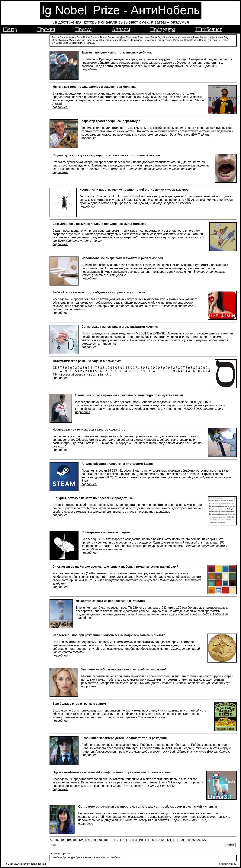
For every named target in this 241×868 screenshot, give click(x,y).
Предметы (125, 40)
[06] (82, 840)
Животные (144, 37)
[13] (123, 840)
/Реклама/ (90, 43)
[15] (135, 840)
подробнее (89, 69)
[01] (52, 840)
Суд (209, 40)
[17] (146, 840)
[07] (88, 840)
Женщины (132, 37)
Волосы (95, 37)
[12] (117, 840)
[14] (129, 840)
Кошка (219, 37)
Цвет (65, 43)
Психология (149, 40)
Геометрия (114, 37)
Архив (97, 857)
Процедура (163, 29)
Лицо (226, 37)
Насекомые (92, 40)
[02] (58, 840)
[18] (152, 840)
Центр (10, 29)
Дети (123, 37)
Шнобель (57, 857)
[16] (140, 840)
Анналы (121, 29)
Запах (154, 37)
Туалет (225, 40)
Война (87, 37)
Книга (196, 37)
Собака (194, 40)
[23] (181, 840)
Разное (168, 40)
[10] (105, 840)
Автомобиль (59, 37)
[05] (76, 840)
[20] (164, 840)
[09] (99, 840)
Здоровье (169, 37)
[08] (93, 840)
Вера (80, 37)
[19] (158, 840)
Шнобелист (209, 29)
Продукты (137, 40)
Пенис (115, 40)
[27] (205, 840)
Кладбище (187, 37)
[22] (176, 840)
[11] (111, 840)
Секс (187, 40)
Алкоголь (71, 37)
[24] (187, 840)
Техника (216, 40)
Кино (177, 37)
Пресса (83, 29)
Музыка (81, 40)
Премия (46, 29)
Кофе (212, 37)
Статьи (105, 857)
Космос (204, 37)
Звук (160, 37)
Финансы (57, 43)
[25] (193, 840)
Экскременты (76, 43)
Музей (72, 40)
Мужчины (63, 40)
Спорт (203, 40)
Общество (105, 40)
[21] (170, 840)
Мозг (54, 40)
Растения (178, 40)
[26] (199, 840)
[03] (64, 840)
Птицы (160, 40)
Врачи (104, 37)
